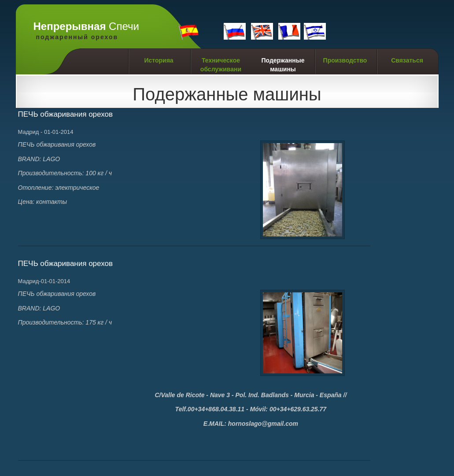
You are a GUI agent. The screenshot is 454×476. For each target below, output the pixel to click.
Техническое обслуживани (221, 65)
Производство (345, 60)
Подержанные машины (283, 65)
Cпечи (86, 31)
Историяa (159, 60)
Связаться (407, 60)
